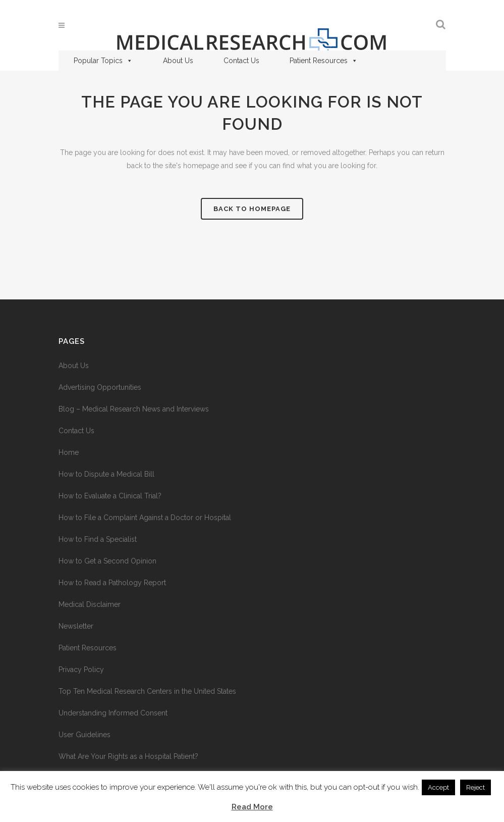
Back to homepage (252, 209)
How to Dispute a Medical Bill (106, 474)
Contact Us (241, 61)
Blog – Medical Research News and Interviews (134, 409)
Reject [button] (475, 787)
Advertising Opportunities (100, 387)
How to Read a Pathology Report (112, 583)
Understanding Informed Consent (113, 713)
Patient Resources (324, 61)
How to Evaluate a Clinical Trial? (110, 496)
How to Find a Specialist (98, 539)
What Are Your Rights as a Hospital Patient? (128, 756)
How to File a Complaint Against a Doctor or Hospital (145, 518)
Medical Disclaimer (90, 604)
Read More (252, 807)
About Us (178, 61)
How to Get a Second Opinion (107, 561)
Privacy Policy (81, 670)
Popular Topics (103, 61)
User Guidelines (85, 735)
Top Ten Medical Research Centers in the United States (147, 691)
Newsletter (76, 626)
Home (69, 452)
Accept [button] (438, 787)
